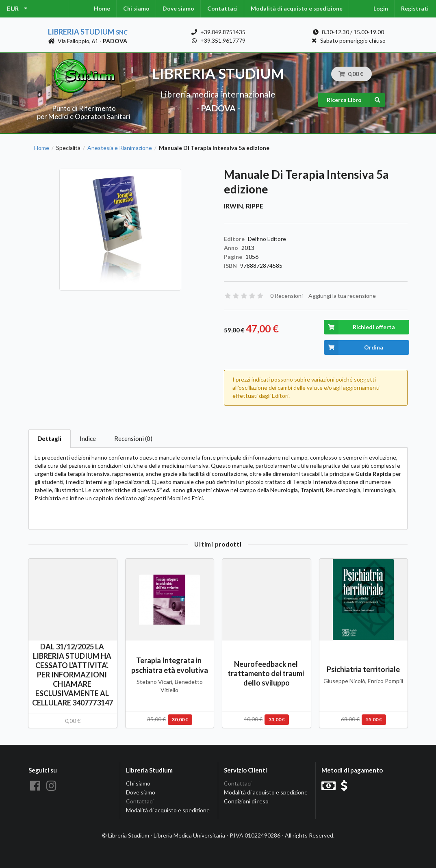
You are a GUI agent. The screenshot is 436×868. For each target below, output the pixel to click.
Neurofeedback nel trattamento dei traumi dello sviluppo (266, 673)
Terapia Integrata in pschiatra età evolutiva (170, 665)
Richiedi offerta (359, 327)
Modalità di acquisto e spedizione (297, 8)
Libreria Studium (88, 32)
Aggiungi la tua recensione (342, 296)
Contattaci (222, 8)
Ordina (354, 347)
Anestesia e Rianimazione (120, 148)
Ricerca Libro (356, 100)
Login (381, 8)
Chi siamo (136, 8)
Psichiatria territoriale (363, 669)
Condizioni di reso (246, 801)
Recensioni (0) (133, 438)
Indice (88, 438)
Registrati (415, 8)
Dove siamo (178, 8)
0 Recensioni (286, 296)
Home (102, 8)
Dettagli (49, 438)
